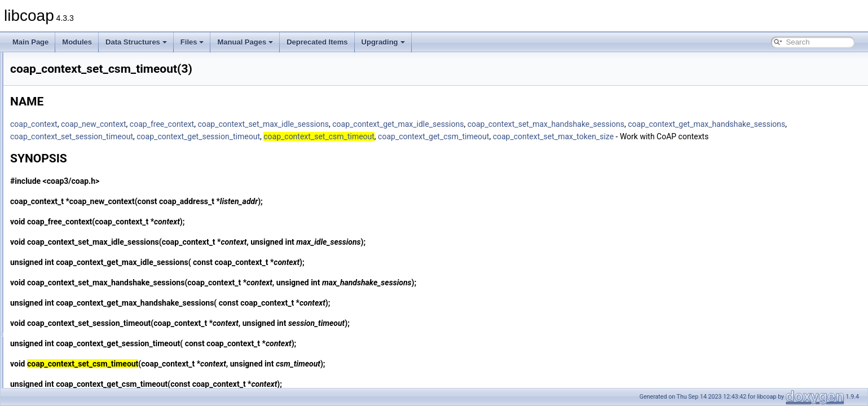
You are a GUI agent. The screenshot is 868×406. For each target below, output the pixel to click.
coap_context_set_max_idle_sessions (404, 124)
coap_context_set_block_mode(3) (88, 213)
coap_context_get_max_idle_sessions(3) (98, 176)
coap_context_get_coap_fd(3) (82, 139)
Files (192, 42)
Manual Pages (245, 42)
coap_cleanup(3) (62, 101)
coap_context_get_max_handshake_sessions (230, 136)
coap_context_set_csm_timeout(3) (89, 226)
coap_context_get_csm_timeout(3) (89, 151)
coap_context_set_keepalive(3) (84, 238)
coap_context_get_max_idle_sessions (539, 124)
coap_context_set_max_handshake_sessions (687, 124)
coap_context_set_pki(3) (74, 288)
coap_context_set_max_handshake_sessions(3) (110, 250)
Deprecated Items (317, 42)
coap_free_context (303, 124)
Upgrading (383, 42)
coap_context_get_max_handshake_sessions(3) (110, 164)
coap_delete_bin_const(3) (76, 387)
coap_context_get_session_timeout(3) (94, 188)
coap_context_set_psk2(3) (77, 325)
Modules (77, 42)
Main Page (30, 42)
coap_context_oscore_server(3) (85, 201)
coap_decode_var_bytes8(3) (80, 374)
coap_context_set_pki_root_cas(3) (89, 300)
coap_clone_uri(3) (64, 126)
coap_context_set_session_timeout (373, 136)
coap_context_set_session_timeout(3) (94, 337)
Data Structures (136, 42)
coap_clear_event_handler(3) (81, 114)
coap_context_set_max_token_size (212, 149)
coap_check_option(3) (71, 89)
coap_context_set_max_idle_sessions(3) (98, 263)
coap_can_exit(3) (63, 64)
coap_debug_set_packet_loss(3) (86, 350)
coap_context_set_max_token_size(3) (94, 275)
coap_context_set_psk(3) (75, 312)
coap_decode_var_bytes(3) (78, 362)
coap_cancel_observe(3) (74, 77)
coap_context (175, 124)
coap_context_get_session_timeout (501, 136)
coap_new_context (235, 124)
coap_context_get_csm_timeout (735, 136)
